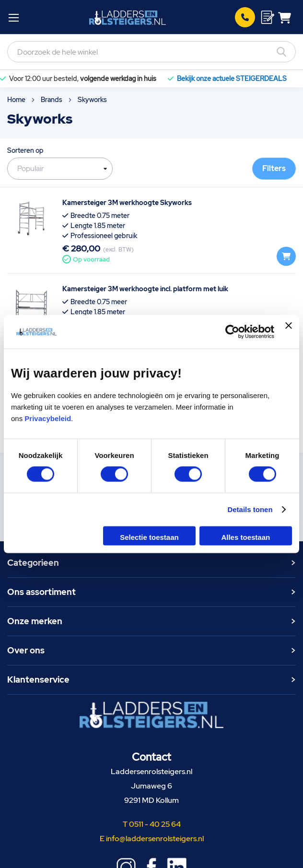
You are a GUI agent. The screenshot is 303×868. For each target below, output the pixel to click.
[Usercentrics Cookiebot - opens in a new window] (232, 332)
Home (17, 100)
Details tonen (250, 509)
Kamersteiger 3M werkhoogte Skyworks (127, 203)
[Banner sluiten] (289, 332)
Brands (52, 100)
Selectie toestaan (149, 537)
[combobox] (151, 52)
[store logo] (128, 17)
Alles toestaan (245, 537)
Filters (274, 168)
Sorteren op (25, 150)
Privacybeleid (48, 418)
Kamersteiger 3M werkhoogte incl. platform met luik (145, 289)
